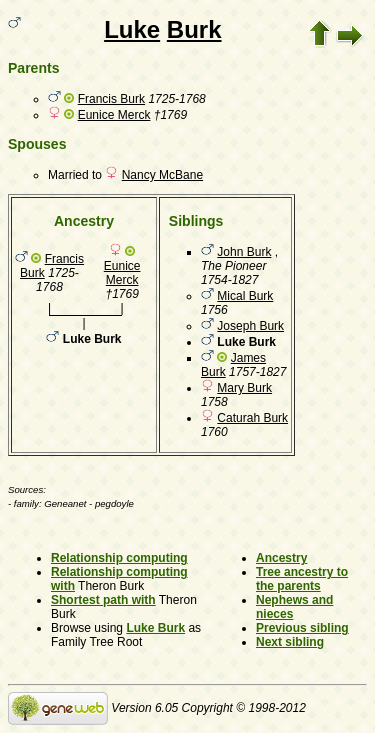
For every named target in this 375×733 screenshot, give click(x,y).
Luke (132, 29)
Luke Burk (155, 628)
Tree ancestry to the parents (302, 579)
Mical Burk (245, 296)
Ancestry (281, 558)
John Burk (244, 252)
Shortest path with (103, 600)
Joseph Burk (250, 326)
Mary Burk (244, 388)
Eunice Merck (114, 115)
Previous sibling (302, 628)
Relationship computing (119, 558)
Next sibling (290, 642)
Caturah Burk (252, 418)
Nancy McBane (162, 175)
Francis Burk (111, 99)
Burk (194, 29)
